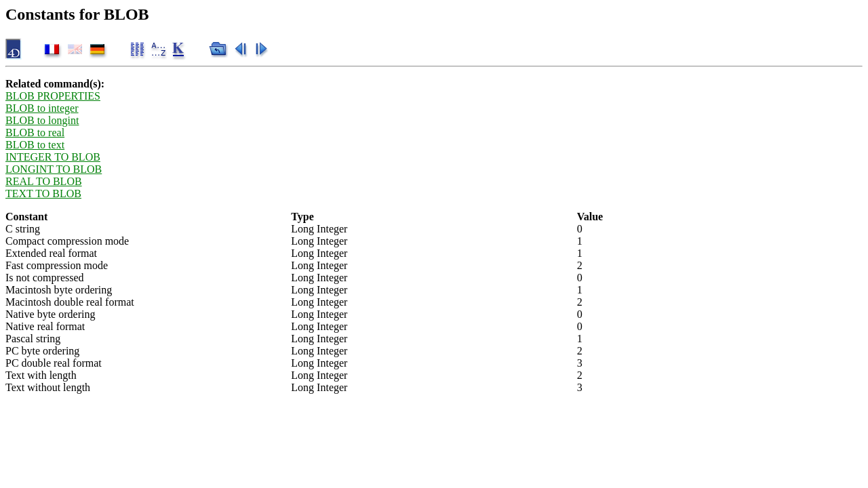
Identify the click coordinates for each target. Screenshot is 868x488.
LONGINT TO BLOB (54, 169)
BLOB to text (35, 145)
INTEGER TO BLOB (53, 157)
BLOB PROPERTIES (53, 96)
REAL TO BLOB (44, 181)
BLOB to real (35, 133)
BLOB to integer (42, 108)
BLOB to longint (42, 120)
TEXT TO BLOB (43, 194)
